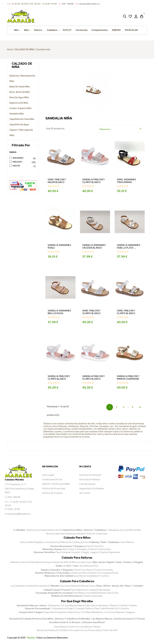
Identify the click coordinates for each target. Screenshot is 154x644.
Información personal (90, 475)
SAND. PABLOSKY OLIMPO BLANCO (91, 312)
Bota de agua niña (19, 97)
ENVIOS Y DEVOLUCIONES (56, 484)
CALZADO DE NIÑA (22, 65)
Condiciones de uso (52, 480)
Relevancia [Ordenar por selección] (121, 129)
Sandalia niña (17, 114)
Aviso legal (48, 475)
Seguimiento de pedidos (92, 489)
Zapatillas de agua (19, 124)
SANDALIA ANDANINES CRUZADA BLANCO (94, 246)
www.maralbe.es (94, 612)
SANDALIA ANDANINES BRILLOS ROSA (59, 312)
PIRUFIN (22, 166)
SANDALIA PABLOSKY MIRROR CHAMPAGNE (128, 378)
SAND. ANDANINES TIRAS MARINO (126, 181)
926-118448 (13, 497)
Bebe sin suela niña (20, 87)
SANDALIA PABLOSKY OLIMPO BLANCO (93, 181)
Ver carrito (85, 493)
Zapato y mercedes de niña (21, 133)
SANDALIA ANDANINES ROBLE (59, 246)
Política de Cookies (52, 493)
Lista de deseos (87, 484)
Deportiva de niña (19, 103)
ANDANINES (22, 158)
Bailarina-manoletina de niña (22, 78)
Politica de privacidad (54, 489)
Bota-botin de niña (20, 92)
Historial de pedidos (90, 480)
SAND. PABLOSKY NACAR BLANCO (57, 181)
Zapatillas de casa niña (22, 119)
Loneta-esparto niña (20, 108)
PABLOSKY (22, 162)
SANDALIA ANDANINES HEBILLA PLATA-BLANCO (129, 246)
